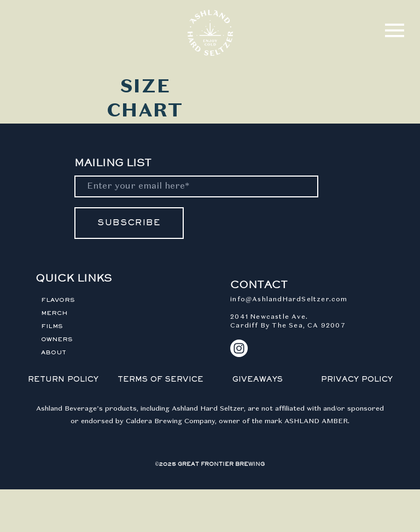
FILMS (52, 326)
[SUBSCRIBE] (129, 223)
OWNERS (57, 340)
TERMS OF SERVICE (161, 380)
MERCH (54, 313)
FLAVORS (58, 300)
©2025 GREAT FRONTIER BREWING (210, 464)
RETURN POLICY (63, 380)
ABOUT (54, 353)
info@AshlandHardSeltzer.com (289, 300)
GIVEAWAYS (258, 380)
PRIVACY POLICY (357, 380)
